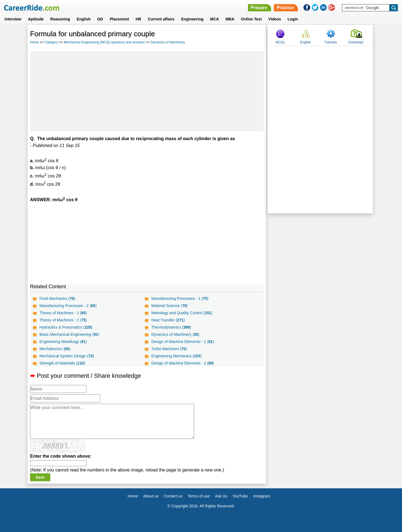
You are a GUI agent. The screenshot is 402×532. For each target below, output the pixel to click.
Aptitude (36, 19)
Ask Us (221, 496)
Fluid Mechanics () (57, 298)
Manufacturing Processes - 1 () (180, 298)
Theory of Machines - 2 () (63, 320)
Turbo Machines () (169, 349)
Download (356, 42)
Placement (119, 19)
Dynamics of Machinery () (175, 334)
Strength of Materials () (62, 363)
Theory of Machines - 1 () (63, 313)
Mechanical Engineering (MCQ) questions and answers (104, 42)
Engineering (192, 19)
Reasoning (60, 19)
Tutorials (331, 42)
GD (100, 19)
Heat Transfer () (168, 320)
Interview (13, 19)
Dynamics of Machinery (168, 42)
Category (51, 42)
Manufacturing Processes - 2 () (68, 306)
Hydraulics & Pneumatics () (66, 327)
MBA (230, 19)
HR (138, 19)
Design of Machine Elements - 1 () (183, 342)
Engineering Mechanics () (176, 356)
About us (151, 496)
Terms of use (199, 496)
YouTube (240, 496)
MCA (215, 19)
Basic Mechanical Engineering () (69, 334)
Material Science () (170, 306)
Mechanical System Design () (67, 356)
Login (293, 19)
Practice (285, 8)
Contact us (173, 496)
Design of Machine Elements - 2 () (183, 363)
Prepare (259, 8)
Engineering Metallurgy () (63, 342)
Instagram (261, 496)
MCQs (280, 42)
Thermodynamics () (171, 327)
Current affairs (161, 19)
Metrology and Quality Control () (182, 313)
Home (35, 42)
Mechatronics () (55, 349)
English (84, 19)
